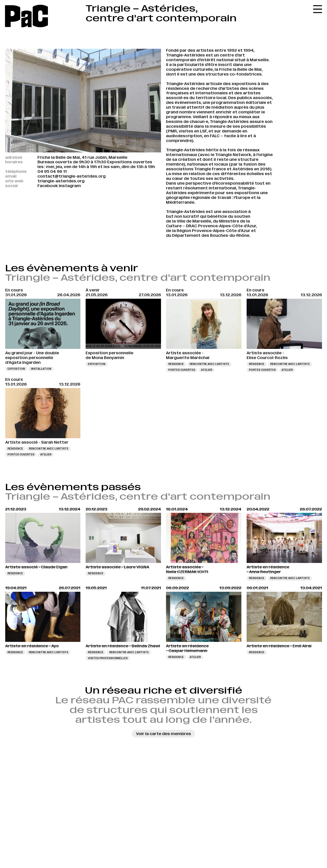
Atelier (207, 370)
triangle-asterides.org (61, 181)
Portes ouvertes (182, 370)
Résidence (176, 364)
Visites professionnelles (108, 658)
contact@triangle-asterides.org (72, 176)
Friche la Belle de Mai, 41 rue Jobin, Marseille (82, 157)
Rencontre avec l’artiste (209, 364)
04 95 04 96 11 (52, 171)
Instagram (70, 186)
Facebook (48, 186)
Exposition (16, 369)
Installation (41, 369)
